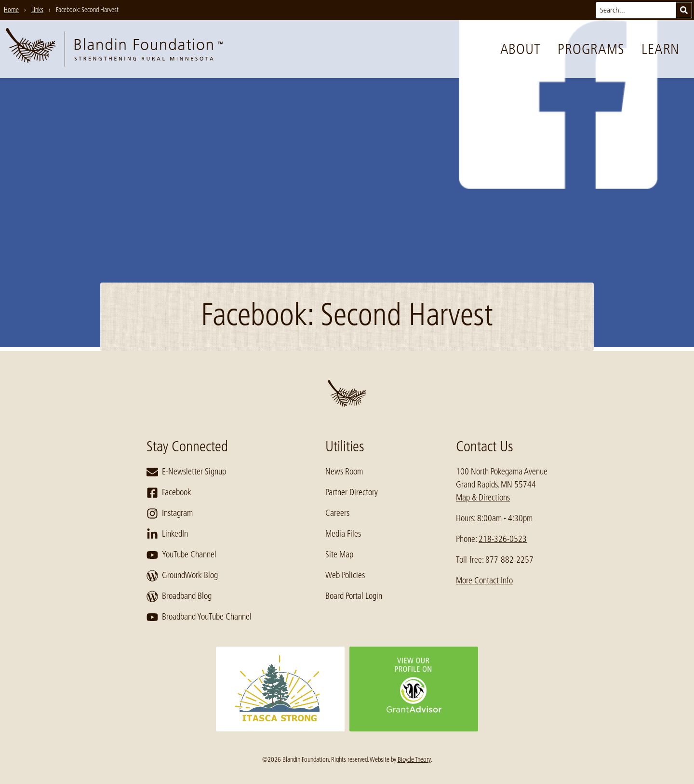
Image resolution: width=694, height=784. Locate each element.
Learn (661, 49)
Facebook (169, 493)
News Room (344, 472)
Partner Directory (352, 492)
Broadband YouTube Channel (199, 617)
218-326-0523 (503, 539)
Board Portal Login (354, 596)
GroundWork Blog (182, 576)
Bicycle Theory (414, 759)
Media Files (343, 534)
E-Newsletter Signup (186, 472)
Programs (591, 49)
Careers (337, 513)
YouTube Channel (181, 555)
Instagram (170, 514)
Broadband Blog (179, 596)
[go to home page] (114, 49)
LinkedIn (167, 534)
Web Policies (345, 575)
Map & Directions (483, 498)
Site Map (339, 554)
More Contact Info (484, 581)
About (520, 49)
